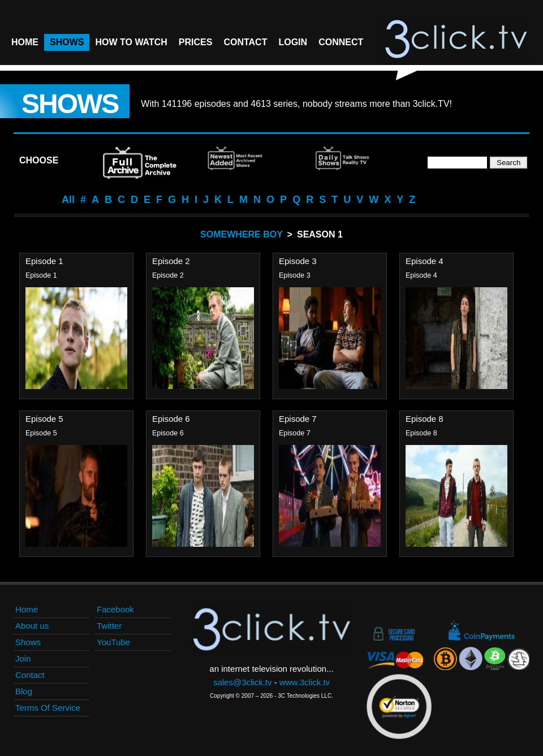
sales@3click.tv (243, 682)
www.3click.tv (305, 682)
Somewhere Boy (242, 234)
